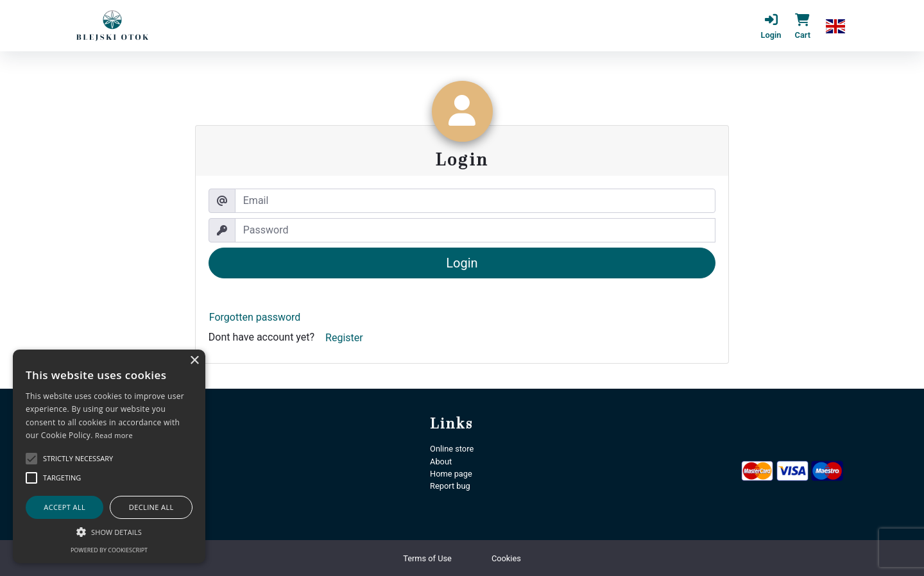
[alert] (109, 456)
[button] (835, 26)
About (441, 462)
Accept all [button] (64, 507)
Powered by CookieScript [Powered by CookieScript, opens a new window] (109, 550)
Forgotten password (255, 317)
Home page (451, 474)
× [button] (194, 361)
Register (344, 338)
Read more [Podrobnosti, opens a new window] (114, 435)
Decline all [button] (151, 507)
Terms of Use (427, 558)
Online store (452, 449)
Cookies (506, 558)
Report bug (450, 486)
